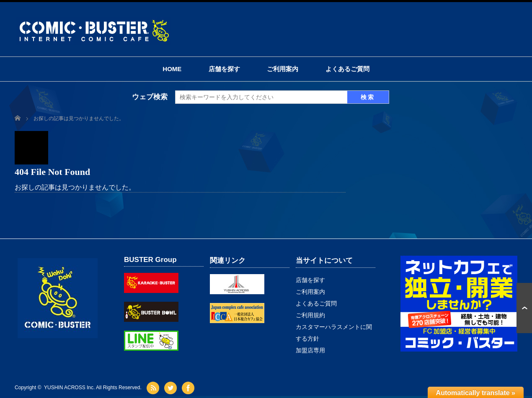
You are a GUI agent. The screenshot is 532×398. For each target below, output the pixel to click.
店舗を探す (224, 69)
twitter (172, 388)
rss (154, 388)
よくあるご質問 (347, 69)
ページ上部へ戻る (524, 308)
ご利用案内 (283, 69)
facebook (189, 388)
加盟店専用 (310, 350)
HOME (172, 69)
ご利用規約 (310, 315)
